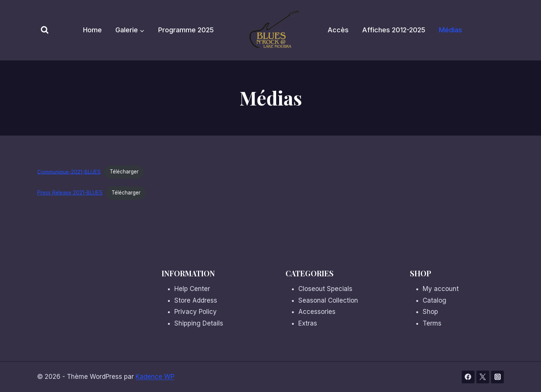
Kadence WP (155, 377)
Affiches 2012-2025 (394, 30)
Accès (338, 30)
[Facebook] (468, 377)
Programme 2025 (186, 30)
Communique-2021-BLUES (69, 172)
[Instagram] (497, 377)
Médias (450, 30)
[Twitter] (483, 377)
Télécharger (124, 172)
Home (92, 30)
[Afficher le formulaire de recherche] (45, 30)
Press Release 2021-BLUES (70, 193)
